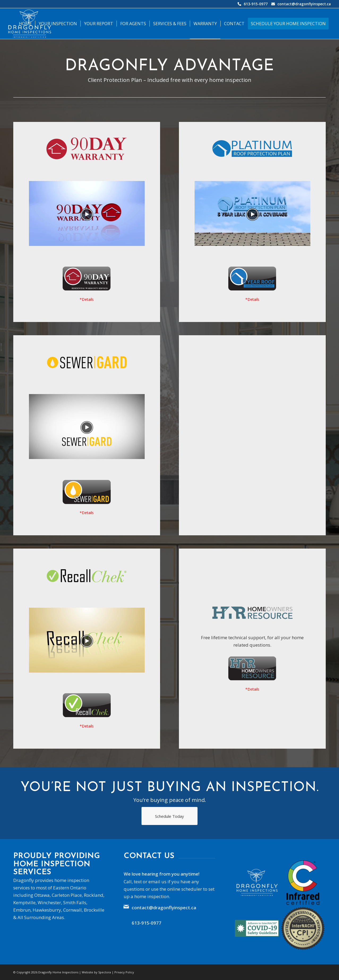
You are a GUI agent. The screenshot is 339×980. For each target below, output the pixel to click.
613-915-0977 (256, 4)
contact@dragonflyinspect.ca (304, 4)
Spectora (105, 972)
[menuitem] (25, 24)
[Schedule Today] (169, 816)
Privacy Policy (124, 972)
